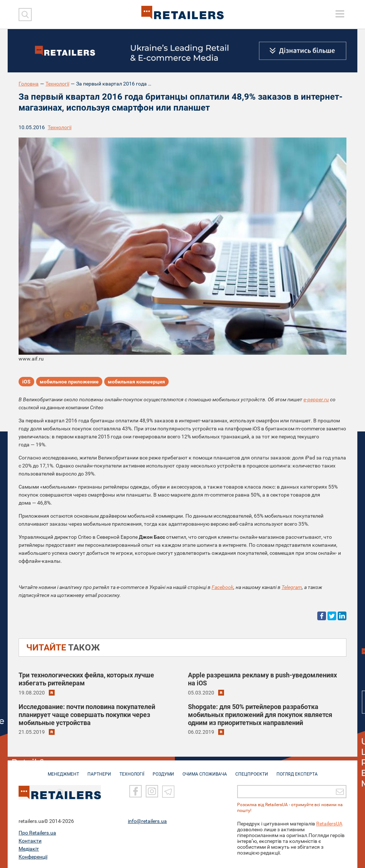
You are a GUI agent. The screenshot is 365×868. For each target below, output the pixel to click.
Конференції (33, 857)
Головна (29, 84)
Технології (57, 84)
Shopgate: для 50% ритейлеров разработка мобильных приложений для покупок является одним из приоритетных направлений (260, 715)
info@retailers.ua (147, 821)
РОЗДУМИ (163, 771)
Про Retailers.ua (37, 833)
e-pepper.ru (316, 399)
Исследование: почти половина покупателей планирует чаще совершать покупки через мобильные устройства (87, 715)
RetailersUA (329, 824)
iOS (26, 382)
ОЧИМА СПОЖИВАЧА (205, 771)
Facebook (223, 587)
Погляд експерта (297, 771)
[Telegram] (168, 791)
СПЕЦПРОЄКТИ (252, 771)
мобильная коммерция (136, 382)
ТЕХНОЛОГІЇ (132, 771)
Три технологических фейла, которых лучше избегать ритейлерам (86, 679)
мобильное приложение (69, 382)
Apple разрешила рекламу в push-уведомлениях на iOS (262, 679)
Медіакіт (29, 849)
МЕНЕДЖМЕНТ (63, 771)
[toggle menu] (340, 14)
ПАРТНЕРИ (99, 771)
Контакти (30, 841)
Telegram (292, 587)
